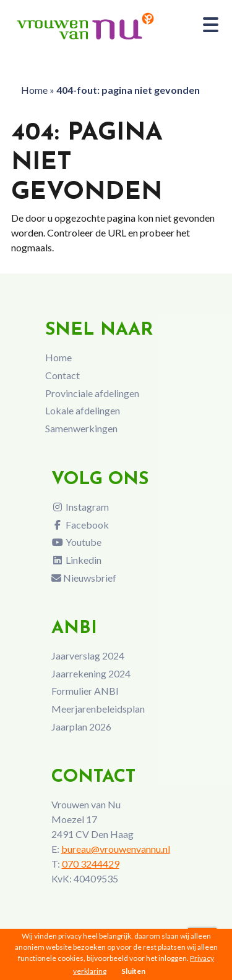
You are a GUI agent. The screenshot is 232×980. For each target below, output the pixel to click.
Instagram (80, 507)
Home (34, 90)
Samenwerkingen (81, 428)
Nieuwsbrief (84, 578)
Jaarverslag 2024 (88, 655)
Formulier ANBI (85, 691)
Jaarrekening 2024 (91, 673)
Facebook (80, 525)
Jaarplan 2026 (81, 727)
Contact (62, 375)
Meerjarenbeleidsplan (98, 709)
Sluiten (133, 971)
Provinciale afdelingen (92, 393)
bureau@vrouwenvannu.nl (116, 849)
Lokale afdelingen (83, 410)
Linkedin (76, 560)
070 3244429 (91, 864)
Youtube (76, 542)
